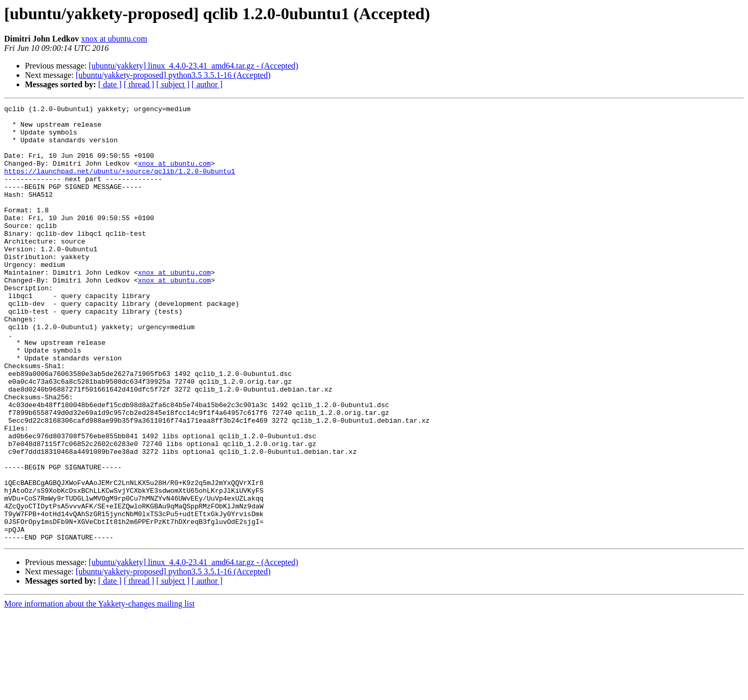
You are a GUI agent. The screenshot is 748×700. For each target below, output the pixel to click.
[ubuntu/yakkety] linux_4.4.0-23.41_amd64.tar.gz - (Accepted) (193, 66)
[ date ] (110, 84)
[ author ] (207, 84)
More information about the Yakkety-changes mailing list (99, 691)
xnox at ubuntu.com (114, 39)
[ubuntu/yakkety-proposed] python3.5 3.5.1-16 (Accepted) (173, 75)
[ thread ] (139, 84)
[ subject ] (173, 84)
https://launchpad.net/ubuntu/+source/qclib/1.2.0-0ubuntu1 (120, 185)
